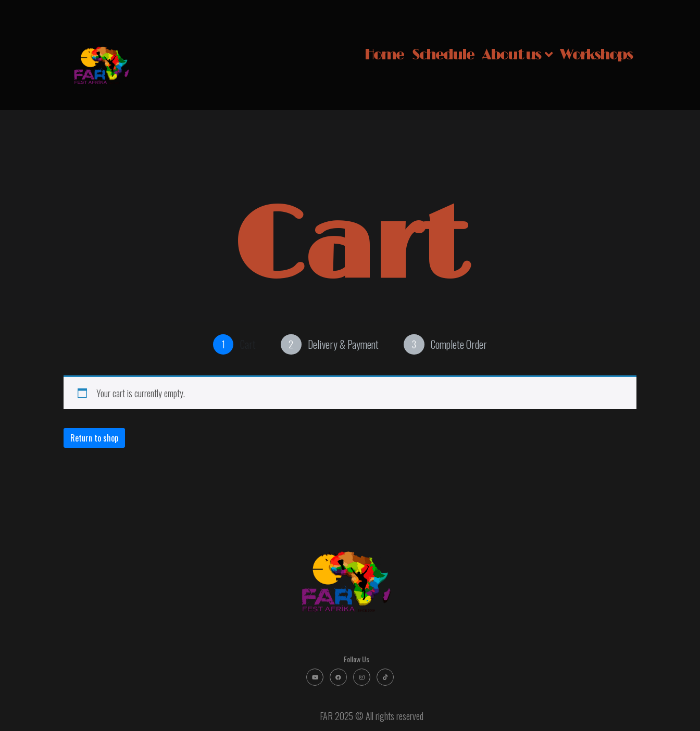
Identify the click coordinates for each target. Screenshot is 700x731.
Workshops (596, 55)
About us (517, 55)
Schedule (443, 55)
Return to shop (94, 438)
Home (384, 55)
